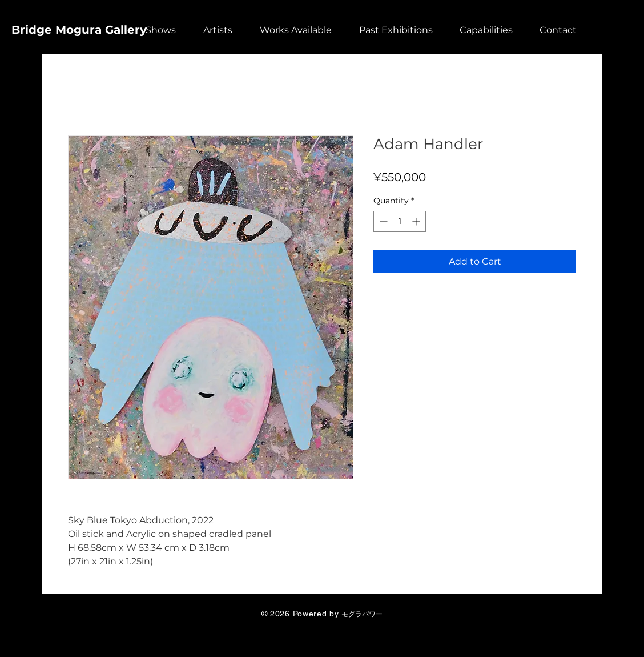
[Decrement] (382, 221)
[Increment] (417, 221)
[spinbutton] (400, 221)
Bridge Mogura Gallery (79, 30)
